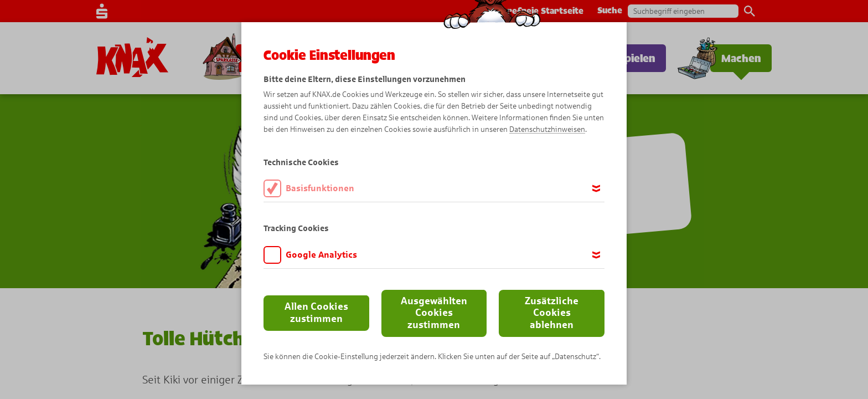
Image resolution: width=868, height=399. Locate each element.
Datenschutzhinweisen (547, 129)
